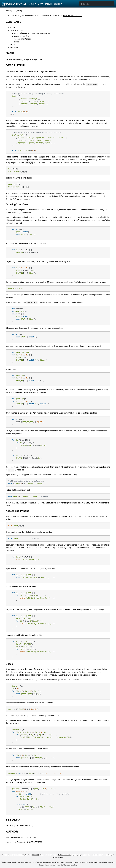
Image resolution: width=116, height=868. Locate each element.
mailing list (97, 862)
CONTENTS (14, 22)
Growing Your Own (22, 36)
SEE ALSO (15, 45)
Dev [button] (40, 4)
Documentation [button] (53, 4)
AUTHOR (14, 47)
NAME (13, 28)
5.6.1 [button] (32, 4)
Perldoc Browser (14, 4)
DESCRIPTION (16, 30)
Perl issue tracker (84, 862)
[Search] (97, 4)
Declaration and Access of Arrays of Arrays (32, 33)
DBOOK (36, 855)
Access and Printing (22, 39)
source (14, 11)
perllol (8, 11)
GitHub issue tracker (64, 855)
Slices (17, 42)
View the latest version (73, 16)
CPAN (19, 11)
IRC (104, 862)
